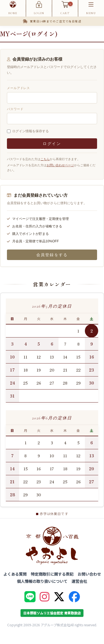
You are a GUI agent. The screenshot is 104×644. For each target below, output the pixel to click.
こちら (45, 159)
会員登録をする (52, 255)
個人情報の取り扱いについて (42, 581)
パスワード (15, 109)
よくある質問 (15, 574)
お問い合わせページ (60, 165)
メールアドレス (18, 88)
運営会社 (79, 581)
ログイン (52, 144)
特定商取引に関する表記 (52, 574)
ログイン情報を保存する (31, 131)
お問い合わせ (89, 574)
